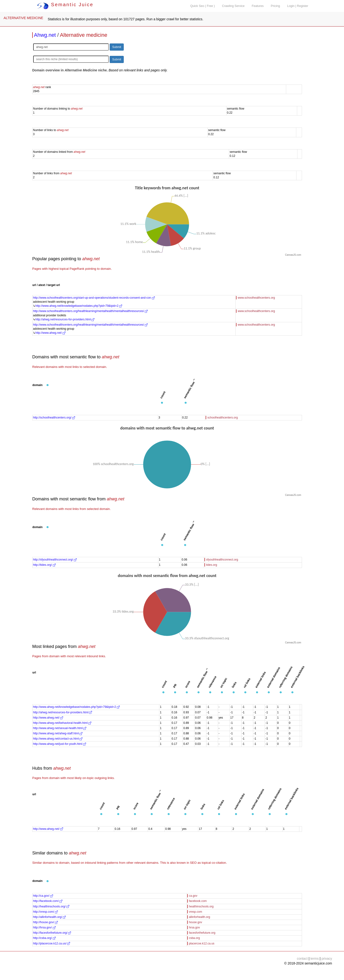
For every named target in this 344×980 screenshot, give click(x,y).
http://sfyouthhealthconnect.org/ (55, 560)
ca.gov (193, 896)
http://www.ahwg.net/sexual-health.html (60, 728)
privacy (327, 959)
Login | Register (298, 6)
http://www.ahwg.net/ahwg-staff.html (58, 733)
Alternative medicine (84, 35)
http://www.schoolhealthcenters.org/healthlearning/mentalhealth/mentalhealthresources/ (90, 311)
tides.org (212, 565)
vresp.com (196, 912)
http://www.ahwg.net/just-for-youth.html (59, 744)
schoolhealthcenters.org (223, 418)
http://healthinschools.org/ (51, 906)
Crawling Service (233, 6)
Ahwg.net (45, 35)
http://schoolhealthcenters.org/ (54, 418)
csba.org (194, 938)
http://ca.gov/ (43, 896)
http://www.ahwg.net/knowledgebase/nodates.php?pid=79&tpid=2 (79, 306)
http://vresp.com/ (45, 912)
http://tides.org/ (44, 565)
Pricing (276, 6)
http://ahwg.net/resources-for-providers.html (65, 319)
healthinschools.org (201, 906)
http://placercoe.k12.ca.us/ (51, 943)
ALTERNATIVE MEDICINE (23, 18)
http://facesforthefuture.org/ (52, 933)
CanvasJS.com (293, 255)
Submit (117, 47)
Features (258, 6)
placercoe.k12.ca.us (202, 943)
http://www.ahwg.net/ (50, 333)
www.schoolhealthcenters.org (256, 298)
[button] (48, 385)
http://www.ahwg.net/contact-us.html (58, 739)
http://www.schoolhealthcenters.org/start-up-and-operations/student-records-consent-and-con (94, 298)
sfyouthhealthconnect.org (222, 560)
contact (302, 959)
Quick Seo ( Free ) (202, 6)
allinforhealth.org (200, 917)
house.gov (196, 922)
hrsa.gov (194, 927)
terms (314, 959)
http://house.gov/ (45, 922)
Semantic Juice (65, 5)
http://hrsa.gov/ (44, 927)
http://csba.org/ (44, 938)
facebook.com (198, 901)
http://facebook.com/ (48, 901)
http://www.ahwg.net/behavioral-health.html (62, 723)
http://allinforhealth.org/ (49, 917)
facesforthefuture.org (202, 933)
